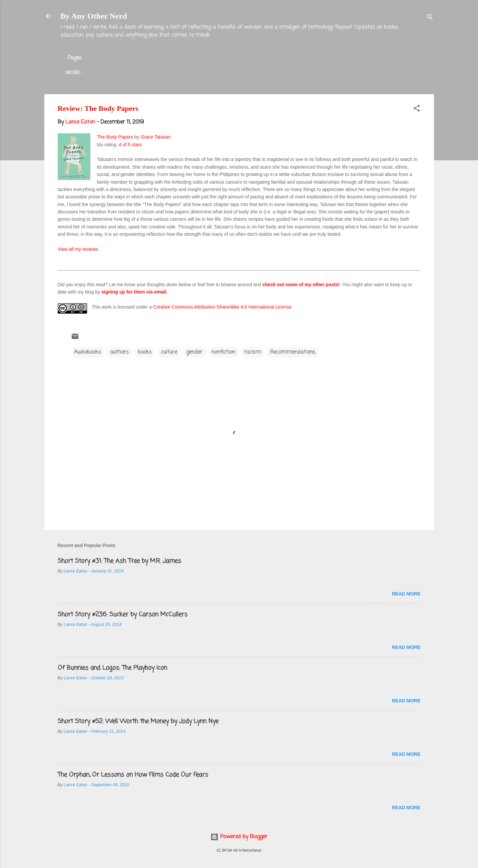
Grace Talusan (155, 137)
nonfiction (223, 352)
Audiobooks (88, 352)
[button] (417, 110)
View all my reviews (78, 249)
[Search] (430, 18)
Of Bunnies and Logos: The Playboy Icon (112, 668)
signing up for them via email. (134, 292)
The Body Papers (115, 137)
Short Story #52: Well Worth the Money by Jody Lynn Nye (138, 721)
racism (253, 352)
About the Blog (115, 72)
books (145, 352)
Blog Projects (252, 72)
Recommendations (293, 352)
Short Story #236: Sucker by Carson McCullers (123, 615)
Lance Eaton (166, 72)
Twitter (208, 72)
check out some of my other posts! (301, 285)
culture (169, 352)
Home (73, 72)
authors (119, 352)
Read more (406, 594)
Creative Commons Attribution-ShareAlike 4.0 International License (222, 307)
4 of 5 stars (130, 145)
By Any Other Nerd (94, 16)
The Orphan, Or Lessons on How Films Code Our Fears (133, 775)
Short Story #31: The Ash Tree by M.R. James (119, 561)
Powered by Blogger (239, 837)
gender (194, 352)
